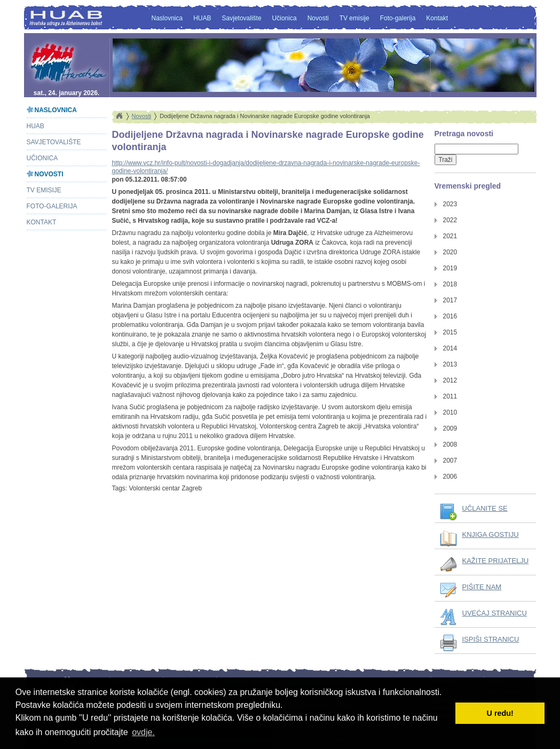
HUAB (202, 18)
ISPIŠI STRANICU (491, 639)
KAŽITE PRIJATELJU (496, 561)
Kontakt (437, 18)
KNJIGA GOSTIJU (491, 535)
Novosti (318, 18)
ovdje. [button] (143, 732)
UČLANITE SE (485, 508)
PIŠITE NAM (482, 587)
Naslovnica (167, 18)
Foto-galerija (398, 18)
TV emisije (354, 18)
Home (119, 116)
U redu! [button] (500, 713)
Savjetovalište (242, 18)
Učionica (285, 18)
